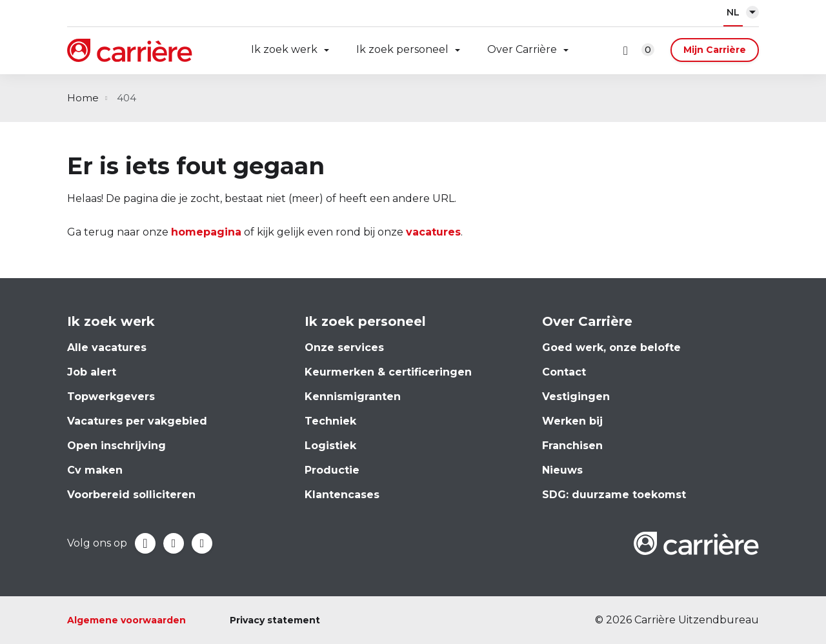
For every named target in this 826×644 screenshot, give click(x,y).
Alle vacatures (107, 347)
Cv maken (95, 470)
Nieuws (562, 470)
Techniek (330, 421)
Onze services (344, 347)
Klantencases (342, 495)
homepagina (206, 232)
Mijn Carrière (715, 50)
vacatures (433, 232)
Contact (564, 372)
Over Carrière (522, 49)
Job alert (92, 372)
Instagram (202, 543)
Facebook (145, 543)
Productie (332, 470)
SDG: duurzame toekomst (614, 495)
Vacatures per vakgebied (137, 421)
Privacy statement (275, 620)
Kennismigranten (353, 397)
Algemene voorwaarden (126, 620)
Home (83, 98)
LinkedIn (174, 543)
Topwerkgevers (111, 397)
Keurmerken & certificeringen (388, 372)
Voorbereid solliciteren (131, 495)
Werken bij (572, 421)
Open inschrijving (116, 446)
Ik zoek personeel (402, 49)
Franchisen (572, 446)
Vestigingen (576, 397)
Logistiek (330, 446)
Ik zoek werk (284, 49)
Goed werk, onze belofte (611, 347)
